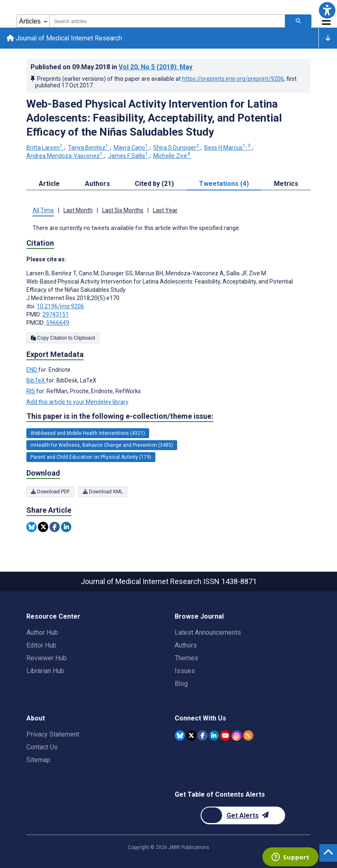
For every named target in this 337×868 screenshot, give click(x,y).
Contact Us (42, 747)
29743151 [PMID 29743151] (56, 315)
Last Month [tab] (78, 210)
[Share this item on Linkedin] (66, 527)
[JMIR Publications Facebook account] (202, 735)
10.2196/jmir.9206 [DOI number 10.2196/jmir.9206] (60, 307)
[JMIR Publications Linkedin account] (214, 735)
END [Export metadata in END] (32, 370)
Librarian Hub (45, 671)
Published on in (111, 67)
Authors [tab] (97, 184)
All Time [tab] (43, 210)
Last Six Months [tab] (123, 210)
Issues (185, 671)
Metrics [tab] (286, 184)
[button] (327, 10)
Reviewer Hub (47, 658)
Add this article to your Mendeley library (77, 402)
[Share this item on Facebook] (55, 527)
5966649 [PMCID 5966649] (58, 323)
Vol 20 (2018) (156, 67)
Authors (186, 645)
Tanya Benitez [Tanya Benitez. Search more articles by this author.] (89, 148)
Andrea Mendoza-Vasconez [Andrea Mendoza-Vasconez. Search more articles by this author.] (65, 156)
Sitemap (38, 760)
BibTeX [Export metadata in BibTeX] (36, 381)
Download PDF (50, 492)
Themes (186, 658)
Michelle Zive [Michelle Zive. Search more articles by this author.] (172, 156)
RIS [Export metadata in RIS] (31, 392)
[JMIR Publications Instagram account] (237, 735)
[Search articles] (298, 21)
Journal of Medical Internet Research (64, 38)
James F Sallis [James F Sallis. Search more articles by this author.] (129, 156)
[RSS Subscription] (248, 735)
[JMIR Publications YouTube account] (225, 735)
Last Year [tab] (165, 210)
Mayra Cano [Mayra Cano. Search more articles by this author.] (131, 148)
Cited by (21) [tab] (154, 184)
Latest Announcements (208, 632)
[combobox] (167, 21)
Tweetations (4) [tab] (224, 184)
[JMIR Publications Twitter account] (191, 735)
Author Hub (42, 632)
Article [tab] (49, 184)
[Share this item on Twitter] (43, 527)
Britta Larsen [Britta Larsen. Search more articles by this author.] (45, 148)
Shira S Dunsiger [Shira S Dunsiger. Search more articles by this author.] (177, 148)
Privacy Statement (53, 734)
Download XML (103, 492)
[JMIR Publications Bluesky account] (180, 735)
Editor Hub (41, 645)
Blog (181, 684)
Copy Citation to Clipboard (63, 338)
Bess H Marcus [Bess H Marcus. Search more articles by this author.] (228, 148)
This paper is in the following (120, 417)
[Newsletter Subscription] (243, 815)
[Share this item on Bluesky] (32, 527)
